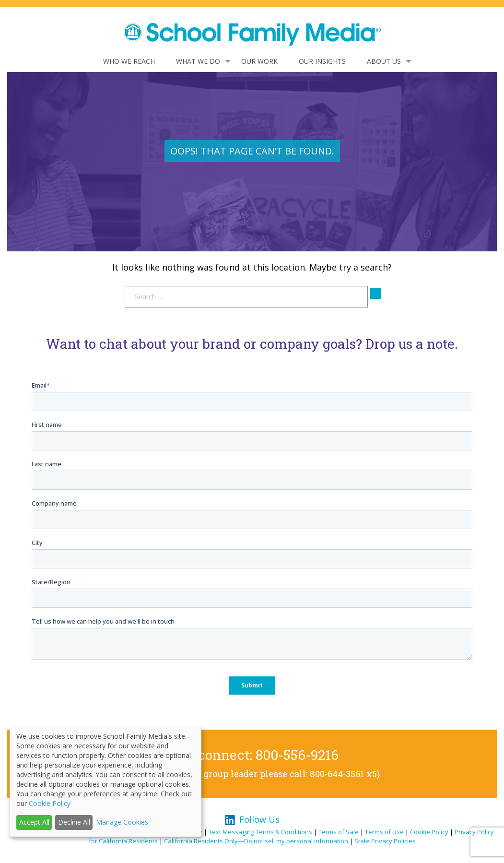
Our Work (259, 61)
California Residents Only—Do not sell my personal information (256, 841)
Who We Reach (129, 61)
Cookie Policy (429, 832)
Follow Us (259, 819)
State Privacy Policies (385, 841)
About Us (384, 61)
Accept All (34, 822)
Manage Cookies (122, 822)
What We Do (198, 61)
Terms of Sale (339, 832)
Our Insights (322, 61)
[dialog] (105, 782)
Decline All (74, 822)
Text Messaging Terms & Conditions (260, 832)
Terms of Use (384, 832)
